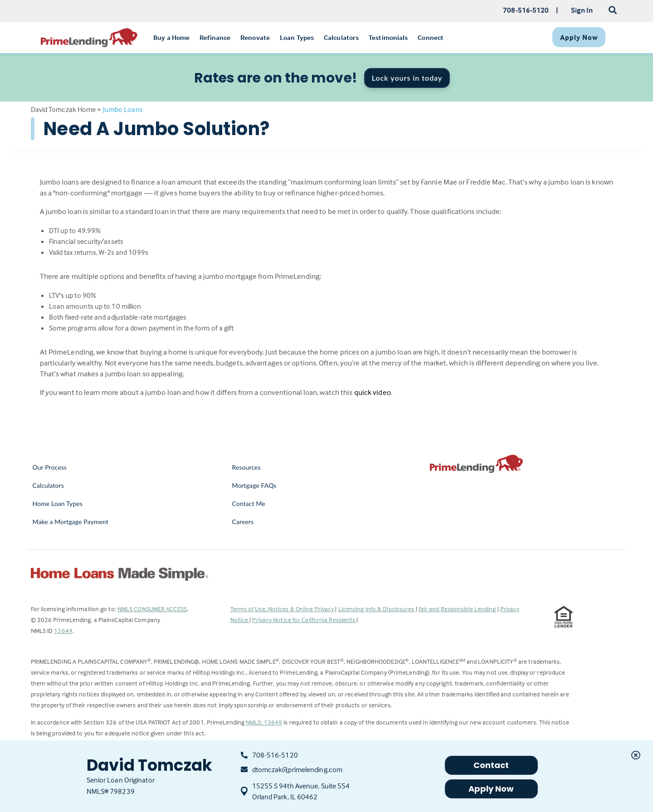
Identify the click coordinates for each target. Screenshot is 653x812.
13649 (63, 630)
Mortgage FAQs (254, 485)
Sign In (582, 10)
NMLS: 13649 (264, 722)
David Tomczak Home (63, 109)
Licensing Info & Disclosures (377, 609)
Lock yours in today (407, 78)
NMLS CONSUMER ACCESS (152, 609)
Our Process (50, 467)
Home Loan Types (58, 503)
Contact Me (249, 503)
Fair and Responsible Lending (458, 609)
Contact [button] (491, 765)
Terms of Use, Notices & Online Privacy (283, 609)
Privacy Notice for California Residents (304, 620)
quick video (373, 392)
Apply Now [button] (491, 789)
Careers (243, 522)
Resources (246, 467)
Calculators (48, 485)
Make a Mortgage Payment (71, 522)
